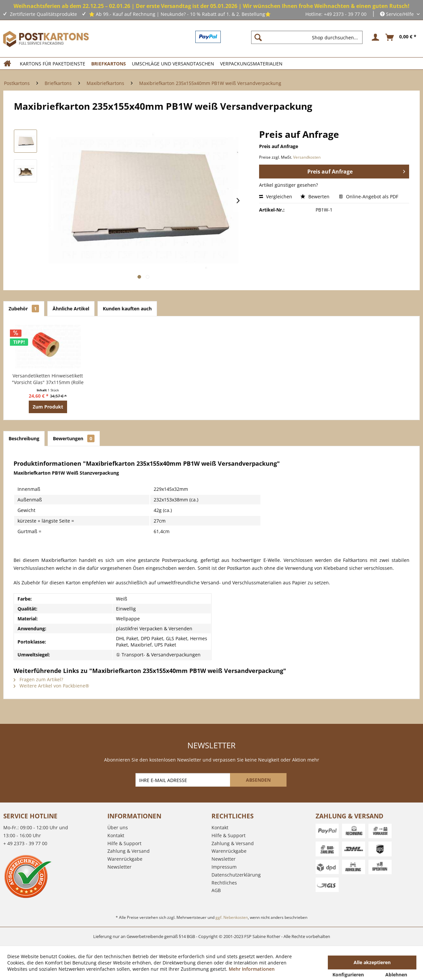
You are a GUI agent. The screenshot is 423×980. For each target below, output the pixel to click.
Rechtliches (224, 883)
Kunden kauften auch (127, 309)
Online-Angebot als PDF (369, 196)
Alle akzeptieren (372, 962)
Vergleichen (276, 196)
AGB (216, 890)
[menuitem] (309, 37)
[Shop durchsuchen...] (307, 37)
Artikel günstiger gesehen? (288, 185)
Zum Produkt (48, 407)
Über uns (118, 827)
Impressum (224, 867)
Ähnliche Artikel (71, 309)
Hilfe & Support (124, 843)
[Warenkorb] (401, 37)
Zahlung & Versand (129, 851)
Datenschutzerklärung (236, 875)
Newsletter (119, 867)
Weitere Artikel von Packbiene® (51, 686)
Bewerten (316, 196)
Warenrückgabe (125, 859)
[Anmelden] (374, 37)
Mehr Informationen (252, 969)
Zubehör (24, 309)
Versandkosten (307, 157)
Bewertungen (74, 438)
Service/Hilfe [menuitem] (398, 14)
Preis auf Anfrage (356, 171)
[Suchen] (258, 37)
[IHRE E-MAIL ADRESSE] (183, 780)
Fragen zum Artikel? (38, 679)
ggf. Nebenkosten (232, 917)
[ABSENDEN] (258, 780)
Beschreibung (24, 438)
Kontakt (116, 835)
